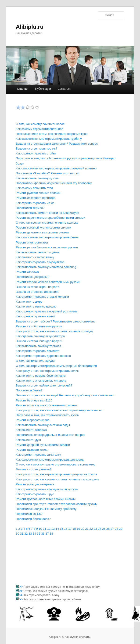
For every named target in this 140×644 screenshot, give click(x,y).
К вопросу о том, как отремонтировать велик (47, 371)
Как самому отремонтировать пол (40, 129)
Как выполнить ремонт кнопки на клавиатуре (47, 213)
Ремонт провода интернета (35, 484)
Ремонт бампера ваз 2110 (34, 400)
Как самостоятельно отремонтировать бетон (47, 237)
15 (61, 529)
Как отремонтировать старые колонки (42, 297)
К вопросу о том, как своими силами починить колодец (54, 331)
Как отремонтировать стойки (36, 153)
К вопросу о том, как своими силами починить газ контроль (57, 479)
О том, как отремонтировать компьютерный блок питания (56, 366)
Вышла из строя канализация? (38, 292)
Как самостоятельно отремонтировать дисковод (50, 460)
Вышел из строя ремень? (34, 469)
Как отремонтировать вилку (35, 316)
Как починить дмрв (29, 302)
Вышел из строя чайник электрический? (44, 385)
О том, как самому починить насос (40, 124)
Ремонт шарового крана (33, 420)
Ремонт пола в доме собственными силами (47, 405)
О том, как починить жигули (35, 361)
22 (91, 529)
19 (78, 529)
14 (57, 529)
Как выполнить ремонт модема (38, 252)
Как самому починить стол (34, 188)
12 (49, 529)
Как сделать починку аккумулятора (40, 336)
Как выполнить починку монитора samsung (46, 267)
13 (53, 529)
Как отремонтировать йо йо (35, 203)
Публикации (43, 89)
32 (26, 534)
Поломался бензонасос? (33, 519)
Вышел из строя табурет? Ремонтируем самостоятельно (56, 321)
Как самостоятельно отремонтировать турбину (49, 139)
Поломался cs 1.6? (29, 514)
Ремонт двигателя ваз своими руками (42, 232)
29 (121, 529)
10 (40, 529)
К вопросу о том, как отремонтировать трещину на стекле (57, 474)
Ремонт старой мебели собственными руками (48, 282)
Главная (23, 89)
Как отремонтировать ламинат (37, 351)
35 (39, 534)
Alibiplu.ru (30, 27)
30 (18, 534)
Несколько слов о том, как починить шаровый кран (52, 134)
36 (43, 534)
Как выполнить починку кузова (37, 178)
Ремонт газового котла (32, 450)
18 (74, 529)
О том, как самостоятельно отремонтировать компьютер (56, 464)
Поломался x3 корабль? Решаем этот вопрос (48, 173)
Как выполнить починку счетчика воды (43, 425)
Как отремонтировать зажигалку (38, 455)
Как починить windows (31, 430)
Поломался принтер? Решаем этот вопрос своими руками (57, 504)
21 (87, 529)
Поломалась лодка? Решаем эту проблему (46, 509)
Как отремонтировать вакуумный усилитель (47, 311)
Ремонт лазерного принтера (36, 198)
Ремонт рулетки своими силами (38, 193)
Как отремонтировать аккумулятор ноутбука (47, 489)
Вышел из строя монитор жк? (37, 148)
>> (21, 587)
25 (104, 529)
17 (70, 529)
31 (22, 534)
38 (51, 534)
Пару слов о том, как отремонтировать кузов (47, 415)
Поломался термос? (30, 208)
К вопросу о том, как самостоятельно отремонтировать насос (59, 410)
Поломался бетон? (29, 390)
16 (66, 529)
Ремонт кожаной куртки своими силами (43, 227)
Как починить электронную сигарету (41, 381)
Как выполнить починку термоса (39, 346)
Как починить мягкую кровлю (36, 306)
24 (100, 529)
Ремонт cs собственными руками (39, 326)
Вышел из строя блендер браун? (39, 341)
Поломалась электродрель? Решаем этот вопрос (50, 435)
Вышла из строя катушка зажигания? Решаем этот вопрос (57, 144)
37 (47, 534)
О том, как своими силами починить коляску (47, 223)
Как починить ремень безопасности (41, 376)
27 (112, 529)
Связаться (65, 89)
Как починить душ (28, 440)
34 (34, 534)
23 (95, 529)
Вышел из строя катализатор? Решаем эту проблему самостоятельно (65, 395)
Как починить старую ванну (35, 257)
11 (44, 529)
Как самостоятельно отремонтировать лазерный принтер (56, 168)
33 (30, 534)
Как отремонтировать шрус (35, 494)
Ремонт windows (27, 272)
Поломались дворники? (33, 277)
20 (83, 529)
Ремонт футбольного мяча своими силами (46, 499)
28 (116, 529)
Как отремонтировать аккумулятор (40, 262)
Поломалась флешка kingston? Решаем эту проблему (54, 183)
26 (108, 529)
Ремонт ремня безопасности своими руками (47, 247)
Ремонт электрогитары (32, 242)
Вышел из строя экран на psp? (38, 287)
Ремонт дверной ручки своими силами (43, 445)
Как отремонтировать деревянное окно (43, 356)
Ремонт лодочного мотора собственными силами (51, 218)
